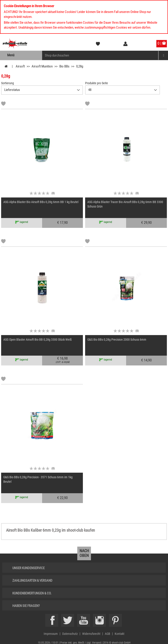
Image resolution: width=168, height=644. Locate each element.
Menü (11, 55)
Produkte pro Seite (97, 83)
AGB (108, 634)
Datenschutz (70, 634)
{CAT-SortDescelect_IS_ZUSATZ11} (42, 90)
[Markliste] (3, 104)
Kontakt (120, 634)
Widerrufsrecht (91, 634)
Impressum (51, 634)
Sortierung (8, 83)
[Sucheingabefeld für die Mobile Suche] (100, 55)
